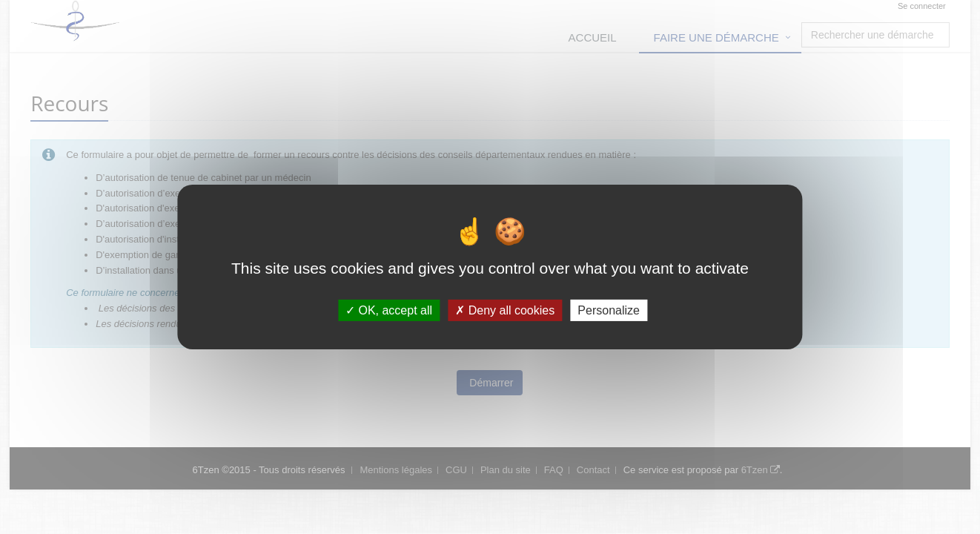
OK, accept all (389, 310)
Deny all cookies (505, 310)
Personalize (609, 310)
